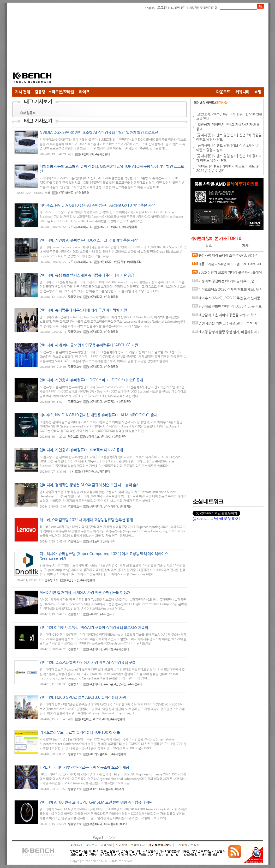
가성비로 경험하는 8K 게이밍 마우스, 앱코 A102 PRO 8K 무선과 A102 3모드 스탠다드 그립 (227, 282)
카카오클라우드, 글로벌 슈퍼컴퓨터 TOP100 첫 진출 (80, 733)
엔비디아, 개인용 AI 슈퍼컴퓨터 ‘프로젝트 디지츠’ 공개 (81, 450)
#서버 (106, 719)
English (150, 8)
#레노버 (95, 542)
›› (112, 838)
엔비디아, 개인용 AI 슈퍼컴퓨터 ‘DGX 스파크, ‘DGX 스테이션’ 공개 (91, 380)
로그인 (162, 8)
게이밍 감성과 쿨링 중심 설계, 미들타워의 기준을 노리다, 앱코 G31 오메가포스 (226, 333)
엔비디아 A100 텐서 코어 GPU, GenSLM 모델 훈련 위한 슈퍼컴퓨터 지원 (96, 802)
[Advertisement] (137, 50)
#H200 (97, 719)
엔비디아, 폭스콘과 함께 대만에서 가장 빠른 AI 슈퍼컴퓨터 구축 (88, 663)
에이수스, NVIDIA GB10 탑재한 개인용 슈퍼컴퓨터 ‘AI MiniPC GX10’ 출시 (98, 415)
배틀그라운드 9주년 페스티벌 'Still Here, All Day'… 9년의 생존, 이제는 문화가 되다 (226, 265)
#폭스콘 (108, 684)
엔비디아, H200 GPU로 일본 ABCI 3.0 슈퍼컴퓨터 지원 (83, 698)
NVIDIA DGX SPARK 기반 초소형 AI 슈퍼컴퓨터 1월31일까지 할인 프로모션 (99, 133)
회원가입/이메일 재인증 (203, 8)
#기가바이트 (66, 193)
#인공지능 (120, 262)
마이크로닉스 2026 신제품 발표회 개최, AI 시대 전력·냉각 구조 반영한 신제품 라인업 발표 (227, 291)
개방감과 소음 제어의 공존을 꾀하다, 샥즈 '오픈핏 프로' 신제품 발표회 (227, 316)
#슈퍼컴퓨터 (103, 154)
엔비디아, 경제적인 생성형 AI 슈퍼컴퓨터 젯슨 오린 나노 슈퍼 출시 (90, 485)
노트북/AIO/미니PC (80, 227)
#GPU (123, 824)
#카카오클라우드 (100, 754)
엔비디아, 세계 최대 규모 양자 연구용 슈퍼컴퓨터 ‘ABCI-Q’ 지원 (89, 345)
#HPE (94, 789)
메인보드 (73, 437)
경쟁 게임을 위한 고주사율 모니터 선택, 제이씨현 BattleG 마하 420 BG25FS (226, 325)
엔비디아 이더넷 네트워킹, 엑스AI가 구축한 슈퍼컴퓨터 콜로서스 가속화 (94, 628)
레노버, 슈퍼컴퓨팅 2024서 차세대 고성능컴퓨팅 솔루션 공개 (86, 520)
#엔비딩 (87, 719)
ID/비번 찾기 (178, 8)
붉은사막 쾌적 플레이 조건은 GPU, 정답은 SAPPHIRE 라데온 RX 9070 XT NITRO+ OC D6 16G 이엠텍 (226, 257)
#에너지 (119, 789)
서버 (71, 154)
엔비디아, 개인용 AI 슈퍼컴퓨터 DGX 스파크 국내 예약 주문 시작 (89, 240)
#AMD (94, 614)
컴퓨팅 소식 (75, 297)
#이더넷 (108, 649)
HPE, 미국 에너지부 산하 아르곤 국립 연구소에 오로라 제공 (84, 767)
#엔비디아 (88, 154)
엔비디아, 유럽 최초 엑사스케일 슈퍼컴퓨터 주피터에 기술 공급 (87, 275)
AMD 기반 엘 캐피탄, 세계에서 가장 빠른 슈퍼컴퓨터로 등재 (85, 593)
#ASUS (105, 227)
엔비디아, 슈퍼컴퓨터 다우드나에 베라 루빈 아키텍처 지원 (83, 310)
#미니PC (116, 227)
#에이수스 (93, 437)
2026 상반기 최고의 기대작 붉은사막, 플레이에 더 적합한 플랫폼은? (227, 274)
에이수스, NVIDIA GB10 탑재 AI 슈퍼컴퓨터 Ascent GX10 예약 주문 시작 (97, 205)
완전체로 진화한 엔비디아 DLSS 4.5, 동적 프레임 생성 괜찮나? (227, 308)
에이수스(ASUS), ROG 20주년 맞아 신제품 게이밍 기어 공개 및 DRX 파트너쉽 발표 (226, 299)
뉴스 (209, 246)
